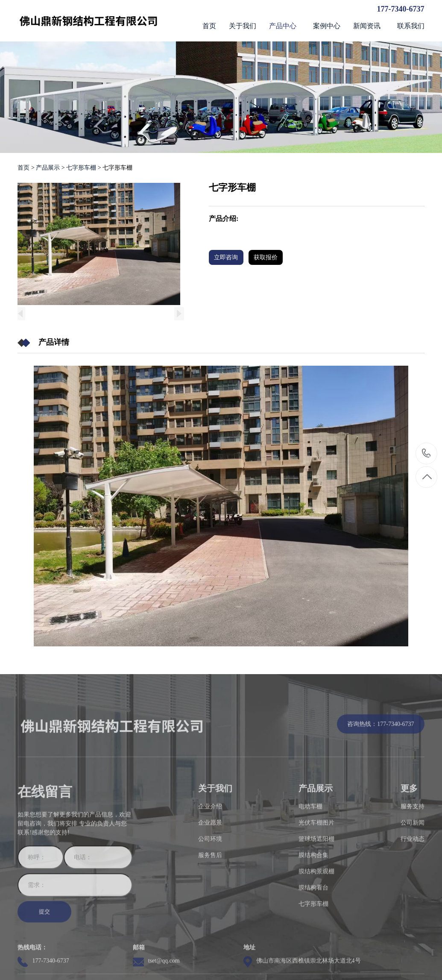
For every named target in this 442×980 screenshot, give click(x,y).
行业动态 (413, 884)
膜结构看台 (313, 932)
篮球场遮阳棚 (316, 884)
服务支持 (413, 851)
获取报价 (270, 257)
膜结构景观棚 (316, 916)
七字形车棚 (81, 168)
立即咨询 (227, 257)
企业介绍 (210, 851)
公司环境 (210, 884)
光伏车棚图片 (316, 867)
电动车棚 (310, 851)
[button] (180, 314)
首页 (23, 168)
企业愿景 (210, 867)
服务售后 (210, 900)
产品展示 (49, 168)
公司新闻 (413, 867)
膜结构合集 (313, 900)
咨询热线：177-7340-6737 (381, 769)
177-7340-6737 (401, 9)
